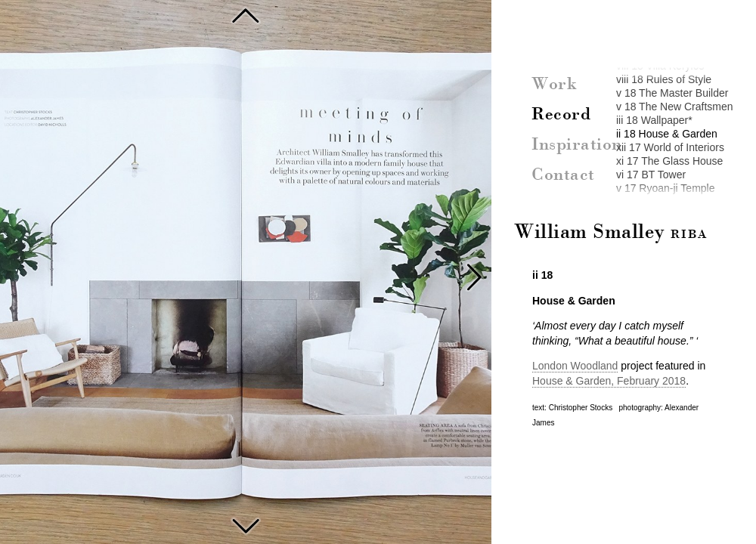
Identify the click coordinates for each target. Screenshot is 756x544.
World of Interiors (246, 524)
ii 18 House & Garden (667, 134)
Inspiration (577, 145)
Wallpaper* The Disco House (246, 15)
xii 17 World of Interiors (670, 147)
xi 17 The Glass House (669, 161)
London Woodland (575, 366)
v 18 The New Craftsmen (675, 107)
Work (554, 85)
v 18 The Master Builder (672, 93)
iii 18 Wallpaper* (654, 120)
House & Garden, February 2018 (609, 381)
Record (561, 115)
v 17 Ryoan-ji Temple (665, 188)
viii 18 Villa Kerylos (660, 66)
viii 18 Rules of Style (664, 79)
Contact (563, 175)
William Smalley (611, 233)
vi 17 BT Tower (651, 175)
